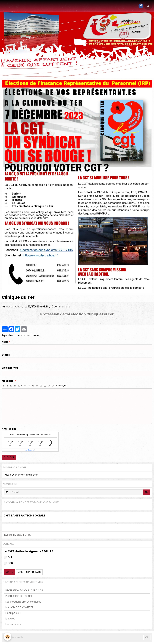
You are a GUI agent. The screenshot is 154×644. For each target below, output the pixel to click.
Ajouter (9, 457)
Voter (9, 572)
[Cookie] (7, 637)
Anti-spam (9, 429)
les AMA (10, 619)
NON (8, 563)
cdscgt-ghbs (14, 307)
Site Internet (10, 368)
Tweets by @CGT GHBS (17, 535)
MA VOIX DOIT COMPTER (19, 607)
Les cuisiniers (13, 624)
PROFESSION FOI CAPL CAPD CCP (24, 590)
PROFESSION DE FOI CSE (19, 596)
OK (147, 492)
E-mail (6, 355)
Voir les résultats (29, 572)
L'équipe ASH (13, 613)
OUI (8, 557)
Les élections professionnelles (23, 602)
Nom (5, 342)
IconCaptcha (29, 450)
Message (8, 381)
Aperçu (61, 386)
